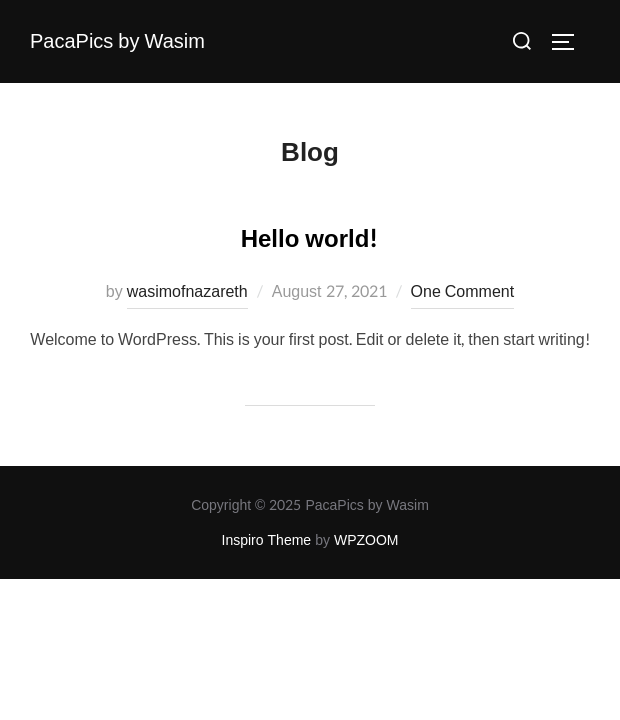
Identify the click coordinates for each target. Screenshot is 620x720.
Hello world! (309, 239)
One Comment (463, 291)
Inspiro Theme (267, 540)
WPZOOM (366, 540)
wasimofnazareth (187, 291)
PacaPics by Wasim (117, 42)
